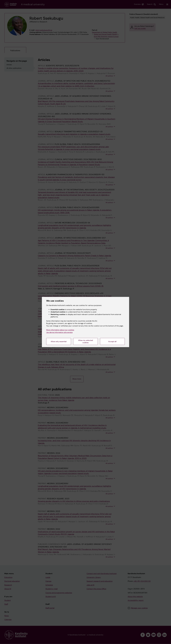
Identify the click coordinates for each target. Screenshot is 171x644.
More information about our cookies (60, 330)
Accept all (112, 342)
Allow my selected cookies (86, 341)
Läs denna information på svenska (59, 332)
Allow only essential (59, 342)
